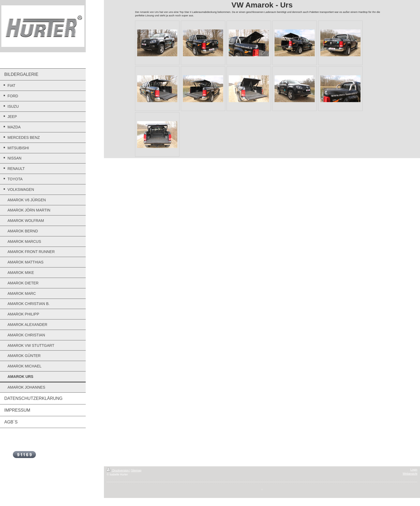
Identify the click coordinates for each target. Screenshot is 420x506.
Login (414, 470)
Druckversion (118, 470)
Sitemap (136, 470)
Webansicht (410, 474)
